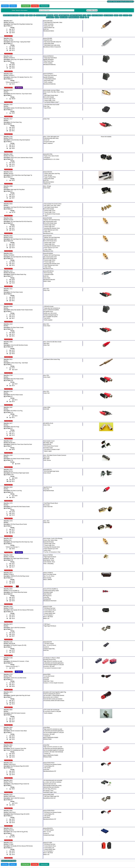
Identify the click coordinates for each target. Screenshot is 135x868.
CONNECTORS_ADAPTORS (76, 15)
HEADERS (116, 15)
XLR (86, 17)
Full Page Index (26, 6)
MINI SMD (57, 17)
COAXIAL (56, 15)
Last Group (13, 6)
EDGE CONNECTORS (108, 15)
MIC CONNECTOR (50, 17)
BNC (34, 15)
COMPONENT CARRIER (64, 15)
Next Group (5, 6)
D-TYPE (85, 15)
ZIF (88, 17)
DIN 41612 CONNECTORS (97, 15)
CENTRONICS (50, 15)
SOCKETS (82, 17)
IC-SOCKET (126, 15)
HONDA (121, 15)
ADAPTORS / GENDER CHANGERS (11, 15)
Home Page (35, 6)
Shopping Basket (44, 6)
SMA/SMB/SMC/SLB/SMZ (74, 17)
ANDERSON (22, 15)
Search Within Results (92, 10)
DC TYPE (89, 15)
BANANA (31, 15)
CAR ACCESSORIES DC (41, 15)
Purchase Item (8, 36)
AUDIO (27, 15)
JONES (130, 15)
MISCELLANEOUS (64, 17)
